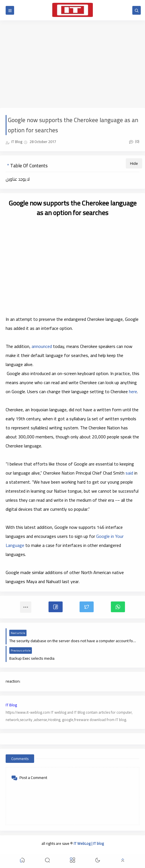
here (133, 391)
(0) (134, 141)
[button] (56, 607)
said (129, 473)
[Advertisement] (72, 64)
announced (42, 346)
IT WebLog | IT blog (89, 843)
